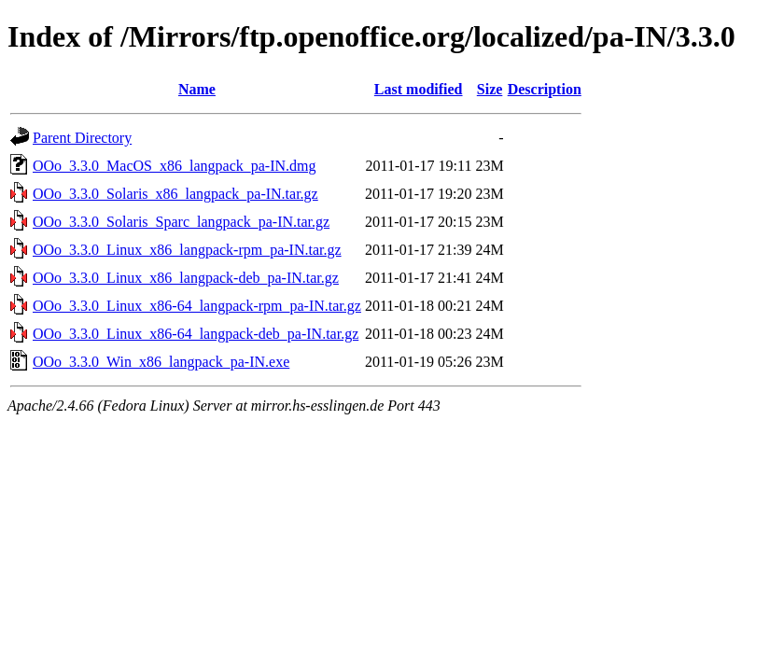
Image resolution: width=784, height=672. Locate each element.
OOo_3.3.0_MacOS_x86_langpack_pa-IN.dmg (175, 166)
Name (197, 89)
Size (490, 89)
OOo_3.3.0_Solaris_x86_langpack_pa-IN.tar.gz (175, 194)
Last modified (419, 89)
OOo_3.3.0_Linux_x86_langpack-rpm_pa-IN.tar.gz (187, 250)
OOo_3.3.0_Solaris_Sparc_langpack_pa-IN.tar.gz (181, 222)
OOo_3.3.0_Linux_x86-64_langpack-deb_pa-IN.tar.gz (196, 334)
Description (545, 89)
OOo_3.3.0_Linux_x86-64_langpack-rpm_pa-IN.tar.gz (197, 306)
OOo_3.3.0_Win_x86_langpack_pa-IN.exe (161, 362)
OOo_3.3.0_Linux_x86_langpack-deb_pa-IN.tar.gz (186, 278)
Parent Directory (82, 138)
